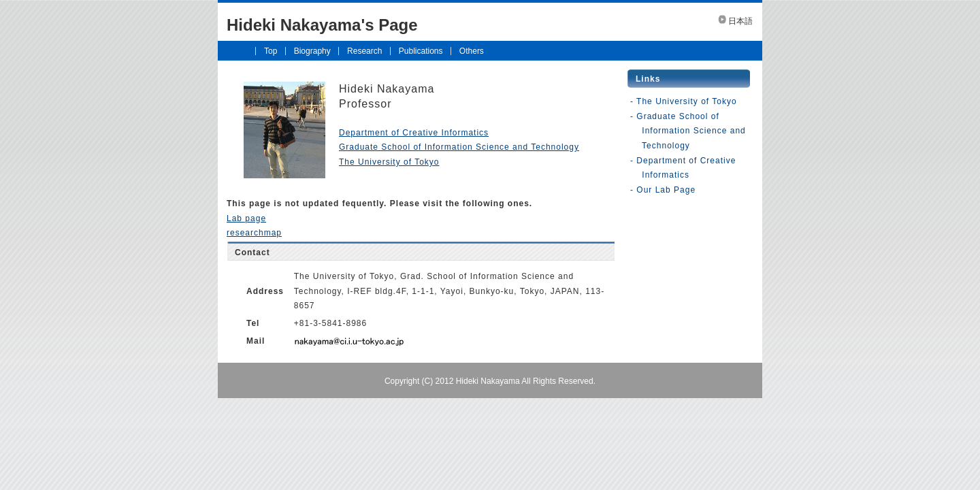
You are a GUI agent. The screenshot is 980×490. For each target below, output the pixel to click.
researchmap (254, 233)
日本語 (740, 21)
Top (271, 51)
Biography (312, 51)
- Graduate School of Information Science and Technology (688, 131)
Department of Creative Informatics (414, 133)
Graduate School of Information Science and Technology (459, 147)
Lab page (246, 218)
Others (472, 51)
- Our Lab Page (663, 190)
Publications (421, 51)
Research (364, 51)
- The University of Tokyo (684, 101)
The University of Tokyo (389, 162)
